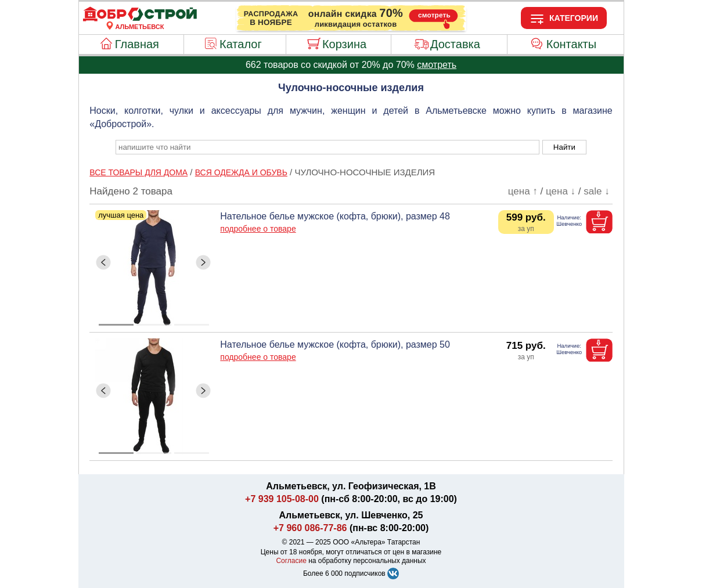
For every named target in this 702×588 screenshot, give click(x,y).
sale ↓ (596, 191)
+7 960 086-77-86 (310, 528)
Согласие (291, 561)
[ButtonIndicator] (154, 322)
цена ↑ (523, 191)
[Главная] (140, 20)
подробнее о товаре (258, 229)
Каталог (241, 44)
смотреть (437, 65)
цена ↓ (561, 191)
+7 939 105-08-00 (282, 499)
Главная (137, 44)
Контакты (571, 44)
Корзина (344, 44)
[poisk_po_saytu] (327, 147)
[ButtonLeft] (103, 262)
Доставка (455, 44)
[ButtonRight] (203, 262)
